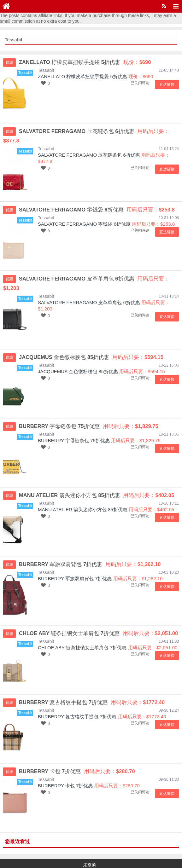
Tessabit (46, 70)
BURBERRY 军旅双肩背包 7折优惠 (75, 560)
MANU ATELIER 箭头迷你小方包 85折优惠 (83, 491)
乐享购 (90, 846)
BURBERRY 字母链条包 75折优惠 (74, 422)
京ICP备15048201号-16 (26, 855)
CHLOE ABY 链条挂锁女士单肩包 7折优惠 (82, 629)
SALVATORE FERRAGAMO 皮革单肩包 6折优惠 (89, 284)
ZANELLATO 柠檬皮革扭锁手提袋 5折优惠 (82, 76)
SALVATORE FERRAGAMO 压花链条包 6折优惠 (89, 145)
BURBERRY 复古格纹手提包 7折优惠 (77, 698)
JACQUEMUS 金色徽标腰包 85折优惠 (78, 353)
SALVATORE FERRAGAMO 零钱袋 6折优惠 (84, 214)
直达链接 (168, 84)
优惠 (9, 62)
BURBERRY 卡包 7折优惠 (65, 767)
